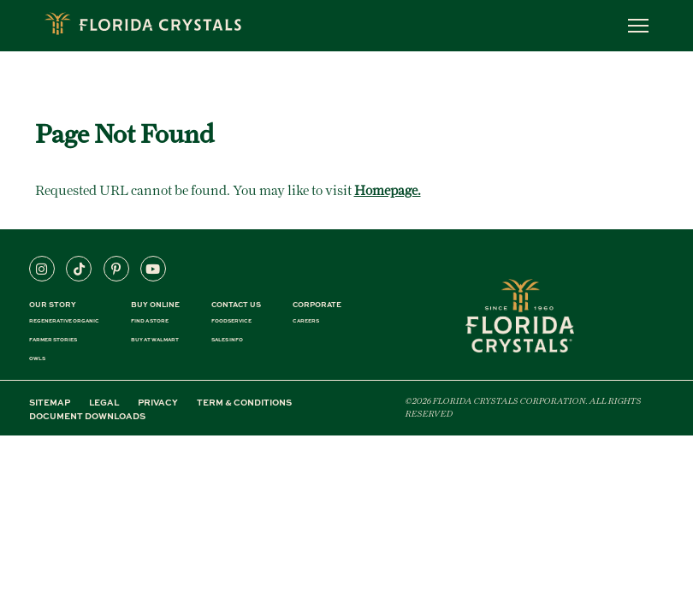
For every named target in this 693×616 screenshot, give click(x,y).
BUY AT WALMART (155, 340)
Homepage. (388, 190)
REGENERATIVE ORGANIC (64, 321)
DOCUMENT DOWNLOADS (87, 416)
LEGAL (104, 402)
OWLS (37, 358)
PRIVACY (158, 402)
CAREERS (306, 321)
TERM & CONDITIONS (244, 402)
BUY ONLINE (155, 304)
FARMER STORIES (53, 340)
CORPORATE (317, 304)
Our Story (53, 304)
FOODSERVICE (231, 321)
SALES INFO (227, 340)
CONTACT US (236, 304)
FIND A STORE (150, 321)
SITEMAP (50, 402)
